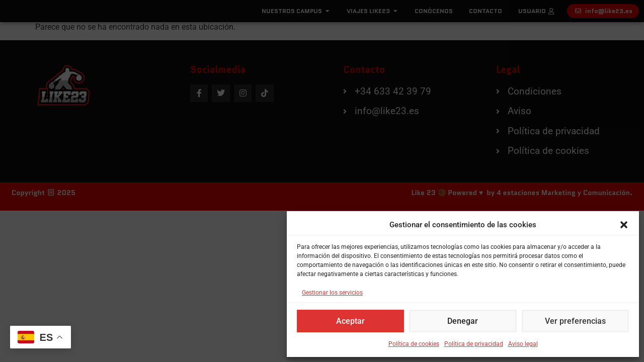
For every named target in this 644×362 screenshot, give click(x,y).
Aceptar (351, 321)
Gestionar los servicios (332, 293)
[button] (624, 221)
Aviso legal (523, 344)
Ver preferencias (575, 321)
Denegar (463, 321)
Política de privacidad (474, 344)
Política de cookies (414, 344)
